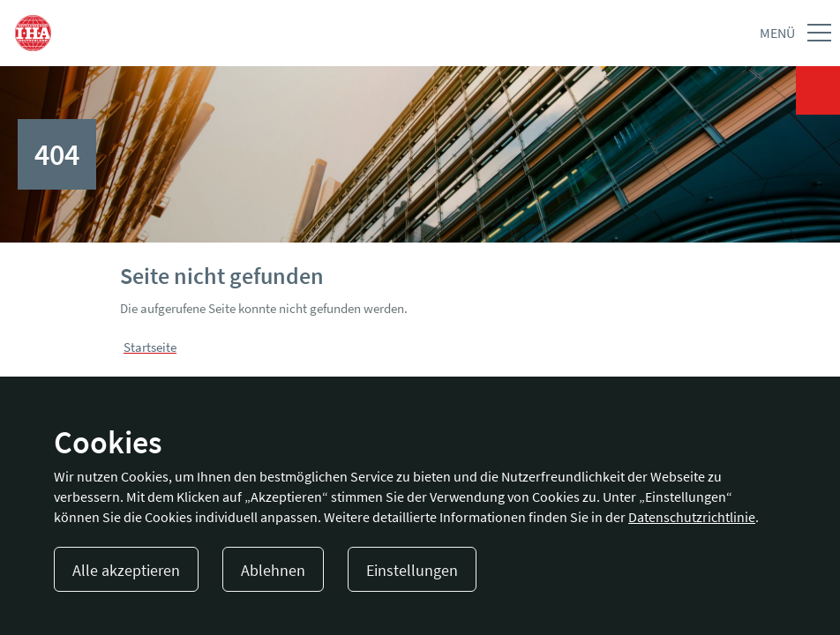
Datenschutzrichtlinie (692, 517)
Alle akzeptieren (126, 570)
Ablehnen (273, 570)
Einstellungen (412, 570)
